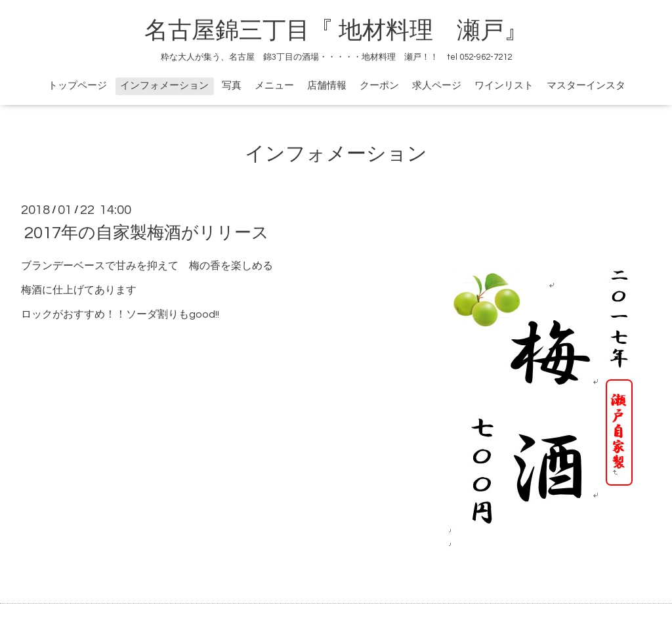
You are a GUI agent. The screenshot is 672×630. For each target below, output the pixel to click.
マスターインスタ (586, 86)
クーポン (379, 86)
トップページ (77, 86)
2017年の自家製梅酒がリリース (147, 233)
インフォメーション (164, 86)
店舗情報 (327, 86)
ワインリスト (504, 86)
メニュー (274, 86)
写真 (232, 86)
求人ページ (437, 86)
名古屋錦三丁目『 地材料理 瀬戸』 (348, 31)
